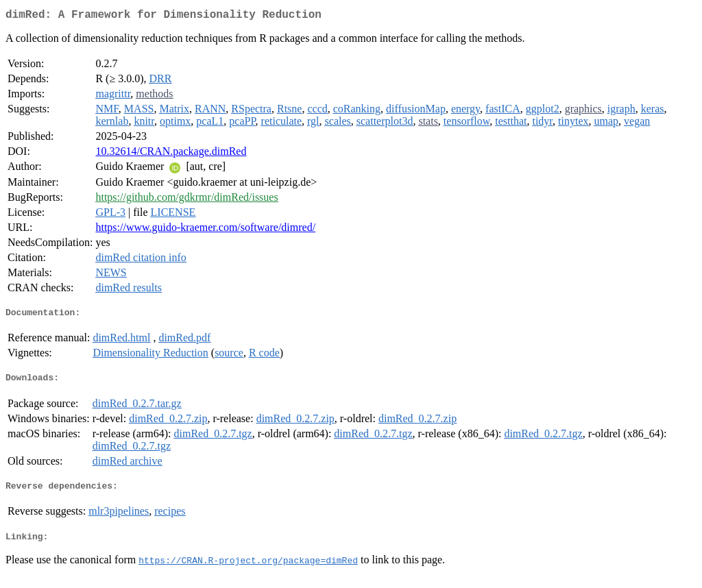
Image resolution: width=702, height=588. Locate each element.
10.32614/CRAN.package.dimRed (171, 154)
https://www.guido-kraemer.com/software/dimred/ (205, 230)
